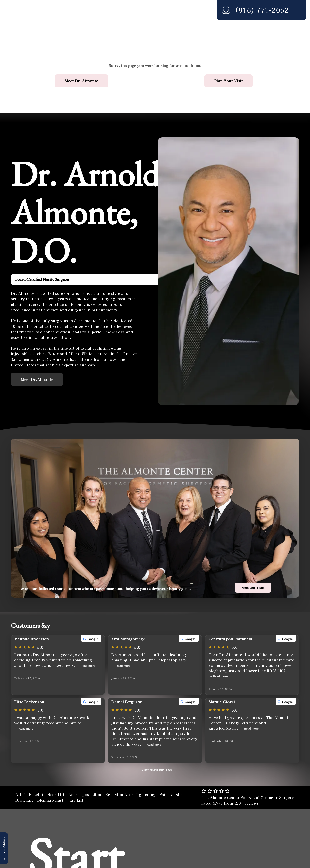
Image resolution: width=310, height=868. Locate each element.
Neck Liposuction (85, 794)
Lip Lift (77, 800)
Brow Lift (24, 800)
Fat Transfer (171, 794)
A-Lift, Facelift (29, 794)
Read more (88, 666)
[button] (297, 10)
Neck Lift (56, 794)
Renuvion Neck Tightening (130, 794)
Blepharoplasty (51, 800)
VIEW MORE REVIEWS (157, 770)
